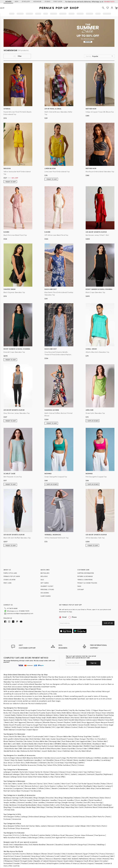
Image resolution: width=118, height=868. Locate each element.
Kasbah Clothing (34, 746)
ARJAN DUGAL (86, 744)
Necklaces (7, 798)
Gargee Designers (10, 746)
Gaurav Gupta (58, 720)
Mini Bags (41, 807)
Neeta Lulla (9, 722)
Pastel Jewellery (95, 800)
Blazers (13, 786)
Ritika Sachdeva (64, 765)
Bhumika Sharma (50, 722)
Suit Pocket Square (85, 784)
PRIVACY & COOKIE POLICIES (87, 583)
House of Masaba (59, 725)
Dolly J (89, 710)
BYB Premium (80, 838)
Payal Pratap (109, 715)
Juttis (57, 805)
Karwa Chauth (9, 847)
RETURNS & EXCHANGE (85, 576)
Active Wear (16, 791)
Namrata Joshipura (34, 722)
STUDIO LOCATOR (10, 580)
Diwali (6, 845)
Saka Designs (33, 838)
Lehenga (25, 817)
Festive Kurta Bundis (78, 788)
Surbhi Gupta (17, 727)
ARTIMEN (57, 744)
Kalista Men (22, 746)
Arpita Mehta (72, 725)
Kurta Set (62, 817)
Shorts (110, 784)
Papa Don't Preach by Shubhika (91, 715)
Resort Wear (50, 774)
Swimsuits (91, 774)
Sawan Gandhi (84, 725)
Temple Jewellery (10, 802)
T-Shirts (6, 786)
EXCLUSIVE (44, 576)
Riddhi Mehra (52, 718)
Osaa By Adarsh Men (21, 713)
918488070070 (109, 2)
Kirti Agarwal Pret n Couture (63, 838)
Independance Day (21, 845)
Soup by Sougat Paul (34, 725)
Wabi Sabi (46, 739)
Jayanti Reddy (10, 715)
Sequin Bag (70, 807)
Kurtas (40, 784)
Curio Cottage (9, 758)
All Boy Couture (45, 838)
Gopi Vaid (47, 725)
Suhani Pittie (52, 765)
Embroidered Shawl (106, 807)
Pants (51, 784)
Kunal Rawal (61, 739)
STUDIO (47, 1)
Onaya (98, 713)
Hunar (7, 760)
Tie (32, 791)
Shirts (26, 784)
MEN (17, 1)
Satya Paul (41, 710)
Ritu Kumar (75, 718)
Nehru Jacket (17, 784)
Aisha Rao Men (74, 744)
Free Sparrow (100, 835)
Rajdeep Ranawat (22, 718)
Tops (85, 772)
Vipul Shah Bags (71, 763)
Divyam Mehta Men (64, 736)
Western (55, 788)
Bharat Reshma (9, 741)
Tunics (98, 772)
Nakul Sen (64, 715)
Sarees (32, 772)
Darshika (20, 741)
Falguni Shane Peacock (102, 710)
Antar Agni (51, 710)
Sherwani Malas (30, 788)
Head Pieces (94, 798)
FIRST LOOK (58, 1)
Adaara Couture (71, 727)
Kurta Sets (24, 772)
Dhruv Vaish (27, 736)
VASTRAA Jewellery (101, 758)
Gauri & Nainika (108, 713)
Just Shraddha (48, 760)
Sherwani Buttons (31, 786)
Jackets (73, 774)
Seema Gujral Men (69, 749)
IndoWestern (64, 788)
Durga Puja (83, 845)
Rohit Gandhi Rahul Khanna (75, 720)
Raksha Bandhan (39, 845)
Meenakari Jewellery (49, 800)
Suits (46, 784)
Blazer (83, 826)
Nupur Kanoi (73, 715)
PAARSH (87, 746)
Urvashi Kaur (21, 730)
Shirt (89, 826)
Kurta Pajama (50, 786)
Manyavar (76, 713)
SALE (42, 580)
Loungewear (18, 788)
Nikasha (101, 720)
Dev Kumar (28, 741)
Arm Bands (8, 800)
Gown (69, 772)
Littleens (24, 838)
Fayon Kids (8, 835)
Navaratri (51, 845)
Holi (11, 845)
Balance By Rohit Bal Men (31, 751)
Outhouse (89, 758)
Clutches (74, 805)
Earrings (16, 798)
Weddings (101, 845)
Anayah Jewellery (93, 760)
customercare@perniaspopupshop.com (20, 613)
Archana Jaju (28, 727)
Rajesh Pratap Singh (38, 718)
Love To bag (61, 758)
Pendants (37, 800)
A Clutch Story (19, 763)
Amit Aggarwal (20, 722)
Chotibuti (34, 835)
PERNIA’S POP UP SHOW (12, 576)
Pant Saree (38, 777)
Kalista (20, 715)
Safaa (37, 727)
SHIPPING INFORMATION (86, 573)
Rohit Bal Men (35, 739)
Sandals (46, 805)
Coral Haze (59, 763)
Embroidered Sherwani (65, 826)
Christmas (92, 845)
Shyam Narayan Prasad (104, 722)
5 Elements (43, 763)
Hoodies (97, 784)
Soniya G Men (82, 749)
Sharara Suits (52, 817)
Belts (52, 805)
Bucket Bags (31, 807)
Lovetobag (106, 760)
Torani (100, 725)
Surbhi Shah (76, 722)
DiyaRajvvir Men (99, 744)
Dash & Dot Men (15, 736)
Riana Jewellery (80, 760)
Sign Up (93, 663)
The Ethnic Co (92, 739)
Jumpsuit (109, 786)
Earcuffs (85, 798)
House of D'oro (61, 760)
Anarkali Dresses (79, 817)
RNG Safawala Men (26, 749)
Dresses (62, 772)
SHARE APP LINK (108, 623)
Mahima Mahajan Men (63, 746)
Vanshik (96, 736)
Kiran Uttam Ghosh (31, 715)
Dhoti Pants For (99, 817)
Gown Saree (28, 777)
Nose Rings (59, 798)
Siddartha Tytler (21, 720)
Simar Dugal (109, 725)
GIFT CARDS (45, 583)
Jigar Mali (60, 727)
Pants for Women (37, 774)
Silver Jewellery (39, 802)
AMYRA (81, 763)
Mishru (56, 715)
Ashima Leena (91, 720)
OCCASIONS (45, 593)
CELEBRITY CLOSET (47, 586)
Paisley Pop (42, 765)
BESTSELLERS (45, 573)
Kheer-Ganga (80, 739)
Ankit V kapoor (50, 736)
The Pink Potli (72, 758)
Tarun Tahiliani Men (100, 741)
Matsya (94, 725)
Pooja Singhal (31, 710)
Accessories (8, 788)
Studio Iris (82, 727)
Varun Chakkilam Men (66, 751)
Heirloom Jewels (26, 800)
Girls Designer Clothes (12, 817)
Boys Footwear (9, 828)
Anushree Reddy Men (29, 744)
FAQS (79, 586)
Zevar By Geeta (17, 760)
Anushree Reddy (62, 710)
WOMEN (8, 1)
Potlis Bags (65, 805)
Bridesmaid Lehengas (12, 774)
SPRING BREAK (94, 749)
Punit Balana (10, 718)
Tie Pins (74, 784)
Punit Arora (110, 746)
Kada (34, 805)
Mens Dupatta (99, 786)
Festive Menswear (103, 788)
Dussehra (59, 845)
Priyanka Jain (20, 725)
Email (63, 617)
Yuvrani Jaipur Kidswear (84, 835)
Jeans (42, 786)
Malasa (8, 727)
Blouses (6, 777)
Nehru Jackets (41, 826)
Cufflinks (41, 788)
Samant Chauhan (64, 722)
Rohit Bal (84, 718)
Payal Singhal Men (98, 746)
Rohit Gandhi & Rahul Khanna (100, 718)
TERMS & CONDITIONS (85, 580)
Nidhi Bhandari (32, 763)
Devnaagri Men (55, 741)
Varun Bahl (109, 720)
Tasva (6, 736)
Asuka (53, 739)
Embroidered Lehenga (37, 817)
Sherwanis (54, 772)
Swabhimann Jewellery (33, 760)
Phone (74, 617)
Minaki (70, 760)
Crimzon (81, 765)
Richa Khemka (46, 727)
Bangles (42, 798)
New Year (19, 847)
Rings (36, 798)
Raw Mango (8, 710)
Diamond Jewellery (25, 802)
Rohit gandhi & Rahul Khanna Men (16, 739)
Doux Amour (8, 763)
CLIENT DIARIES (46, 596)
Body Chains (105, 798)
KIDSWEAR (37, 1)
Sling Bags (7, 807)
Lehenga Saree (16, 777)
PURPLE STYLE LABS (10, 573)
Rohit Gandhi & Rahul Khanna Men (48, 749)
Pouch (90, 805)
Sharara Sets (77, 772)
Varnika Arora (49, 758)
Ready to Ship (48, 777)
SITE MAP (81, 589)
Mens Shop (91, 788)
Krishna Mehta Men (41, 741)
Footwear (25, 791)
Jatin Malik (16, 744)
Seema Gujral (9, 720)
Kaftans (91, 772)
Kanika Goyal (9, 725)
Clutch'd (81, 758)
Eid (30, 845)
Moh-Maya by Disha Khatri (33, 758)
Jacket (77, 826)
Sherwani (33, 784)
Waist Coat (66, 784)
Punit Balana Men (68, 741)
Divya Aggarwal (88, 722)
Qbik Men (7, 744)
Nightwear (108, 774)
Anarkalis (15, 772)
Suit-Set (20, 786)
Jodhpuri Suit (62, 786)
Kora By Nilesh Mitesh (83, 751)
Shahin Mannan (9, 730)
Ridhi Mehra (67, 713)
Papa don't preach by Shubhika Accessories (20, 765)
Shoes (40, 805)
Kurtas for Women (42, 772)
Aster (112, 758)
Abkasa (65, 744)
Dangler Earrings (68, 802)
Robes (104, 784)
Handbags (82, 805)
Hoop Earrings (97, 802)
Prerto (74, 765)
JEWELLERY (26, 1)
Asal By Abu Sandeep (77, 710)
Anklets (16, 800)
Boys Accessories (23, 828)
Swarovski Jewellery (66, 800)
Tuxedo (71, 786)
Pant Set (7, 791)
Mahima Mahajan (46, 715)
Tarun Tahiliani (34, 720)
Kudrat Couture (48, 746)
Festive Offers (60, 777)
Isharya (19, 758)
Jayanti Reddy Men (49, 751)
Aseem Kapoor (33, 730)
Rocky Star (8, 713)
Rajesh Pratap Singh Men (82, 736)
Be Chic (51, 763)
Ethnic (48, 788)
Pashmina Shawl (91, 807)
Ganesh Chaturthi (70, 845)
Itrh (54, 727)
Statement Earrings (54, 802)
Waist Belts (98, 805)
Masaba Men (78, 746)
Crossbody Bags (19, 807)
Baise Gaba (56, 713)
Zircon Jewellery (81, 800)
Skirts (67, 774)
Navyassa (70, 835)
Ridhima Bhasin (64, 718)
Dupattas (99, 774)
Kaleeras (78, 798)
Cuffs (22, 798)
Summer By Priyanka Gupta (40, 713)
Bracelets (29, 798)
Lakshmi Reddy (45, 835)
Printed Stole (10, 810)
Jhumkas (79, 802)
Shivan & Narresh (88, 713)
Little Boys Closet (58, 835)
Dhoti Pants (25, 774)
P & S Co (16, 835)
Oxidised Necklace (25, 805)
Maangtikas (69, 798)
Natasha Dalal (19, 710)
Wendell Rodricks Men (12, 751)
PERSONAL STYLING (47, 589)
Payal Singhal (46, 720)
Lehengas (7, 772)
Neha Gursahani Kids (11, 838)
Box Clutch (79, 807)
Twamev (70, 739)
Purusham (102, 739)
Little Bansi (25, 835)
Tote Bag (49, 807)
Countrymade (38, 736)
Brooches (38, 791)
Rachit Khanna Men (46, 744)
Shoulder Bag (59, 807)
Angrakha (79, 786)
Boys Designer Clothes (12, 826)
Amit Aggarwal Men (84, 741)
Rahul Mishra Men (11, 749)
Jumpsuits (82, 774)
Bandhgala (88, 786)
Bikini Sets (60, 774)
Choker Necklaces (10, 805)
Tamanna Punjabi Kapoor (97, 727)
